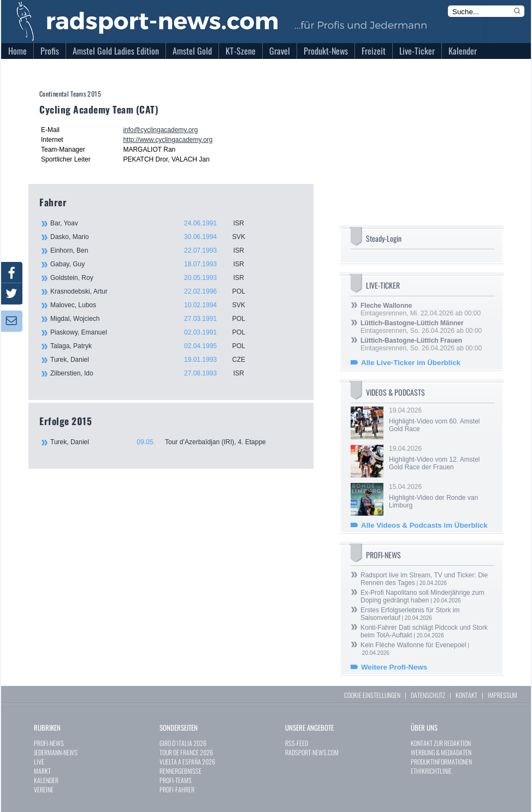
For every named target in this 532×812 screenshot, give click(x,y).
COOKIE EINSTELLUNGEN (372, 695)
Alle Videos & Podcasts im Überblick (424, 525)
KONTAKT (466, 695)
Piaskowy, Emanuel (154, 332)
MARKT (42, 771)
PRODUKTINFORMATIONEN (441, 762)
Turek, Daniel (154, 360)
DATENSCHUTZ (428, 695)
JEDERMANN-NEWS (56, 752)
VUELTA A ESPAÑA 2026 (187, 762)
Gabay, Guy (154, 264)
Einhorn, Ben (154, 250)
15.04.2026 (441, 496)
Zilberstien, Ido (154, 373)
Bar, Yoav (154, 223)
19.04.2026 (441, 420)
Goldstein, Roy (154, 278)
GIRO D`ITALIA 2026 (183, 743)
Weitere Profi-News (394, 667)
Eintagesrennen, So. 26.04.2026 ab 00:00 (421, 327)
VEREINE (44, 789)
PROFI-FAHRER (177, 789)
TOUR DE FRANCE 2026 (186, 752)
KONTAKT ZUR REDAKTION (441, 743)
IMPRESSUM (503, 695)
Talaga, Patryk (154, 346)
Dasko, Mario (154, 237)
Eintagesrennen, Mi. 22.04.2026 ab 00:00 (421, 309)
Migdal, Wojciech (154, 319)
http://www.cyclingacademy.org (168, 140)
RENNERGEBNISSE (181, 771)
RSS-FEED (297, 743)
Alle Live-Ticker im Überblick (411, 363)
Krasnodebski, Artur (154, 291)
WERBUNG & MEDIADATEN (441, 752)
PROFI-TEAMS (176, 780)
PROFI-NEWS (49, 743)
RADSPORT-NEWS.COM (312, 752)
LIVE (39, 762)
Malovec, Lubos (154, 305)
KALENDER (46, 780)
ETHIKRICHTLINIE (431, 771)
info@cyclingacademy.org (160, 130)
